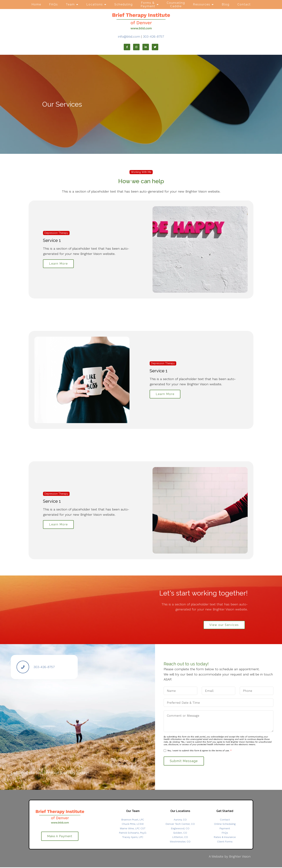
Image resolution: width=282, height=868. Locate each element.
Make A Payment (60, 837)
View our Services (224, 625)
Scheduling (124, 4)
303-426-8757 (153, 36)
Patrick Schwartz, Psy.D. (133, 833)
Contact (244, 4)
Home (36, 4)
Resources (202, 4)
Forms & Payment (148, 5)
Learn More (59, 264)
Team (70, 4)
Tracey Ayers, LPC (133, 838)
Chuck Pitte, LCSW (133, 825)
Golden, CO (180, 833)
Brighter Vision (240, 857)
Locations (95, 4)
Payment (225, 829)
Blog (226, 4)
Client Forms (225, 842)
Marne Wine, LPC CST (133, 829)
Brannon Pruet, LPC (133, 820)
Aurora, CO (180, 820)
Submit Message (184, 761)
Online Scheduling (225, 825)
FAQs (54, 4)
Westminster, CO (180, 842)
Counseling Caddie (176, 5)
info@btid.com (129, 36)
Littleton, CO (180, 838)
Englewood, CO (180, 829)
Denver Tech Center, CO (180, 825)
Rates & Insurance (225, 838)
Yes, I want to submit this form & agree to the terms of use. (199, 751)
